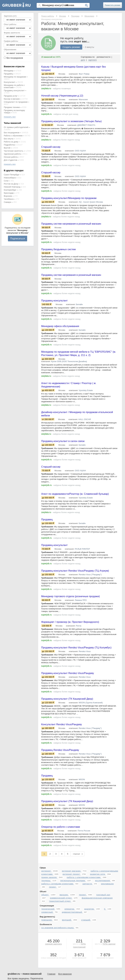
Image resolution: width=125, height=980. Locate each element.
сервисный (47, 959)
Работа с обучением (13, 136)
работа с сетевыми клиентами (58, 931)
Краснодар (9, 193)
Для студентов (11, 160)
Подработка (9, 145)
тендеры (46, 927)
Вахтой (7, 148)
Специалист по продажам (16, 102)
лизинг (53, 934)
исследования (103, 927)
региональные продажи (73, 927)
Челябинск (9, 199)
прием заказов (49, 924)
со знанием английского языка (58, 975)
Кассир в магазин (12, 99)
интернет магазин (72, 918)
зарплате (93, 60)
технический (48, 956)
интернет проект (72, 921)
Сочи (6, 181)
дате (83, 60)
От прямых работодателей (16, 127)
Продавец (8, 74)
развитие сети (98, 921)
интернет (46, 918)
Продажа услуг (11, 96)
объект (45, 942)
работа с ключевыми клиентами (84, 924)
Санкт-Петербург (12, 175)
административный (72, 959)
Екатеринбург (10, 190)
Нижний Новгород (12, 187)
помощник (47, 967)
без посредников (15, 58)
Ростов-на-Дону (11, 184)
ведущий (67, 967)
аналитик (89, 956)
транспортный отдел (60, 948)
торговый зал (103, 942)
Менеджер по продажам (15, 77)
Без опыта (9, 139)
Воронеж (8, 196)
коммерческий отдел (61, 945)
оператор (70, 956)
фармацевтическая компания (97, 945)
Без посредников (12, 133)
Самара (7, 202)
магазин (64, 942)
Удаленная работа (12, 154)
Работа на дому (11, 142)
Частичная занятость (14, 151)
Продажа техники (12, 107)
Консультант (9, 82)
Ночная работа (11, 157)
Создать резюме (71, 47)
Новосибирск (10, 178)
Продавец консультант (14, 90)
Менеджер (9, 71)
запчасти (88, 931)
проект (83, 942)
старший (86, 967)
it (105, 956)
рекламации (107, 931)
